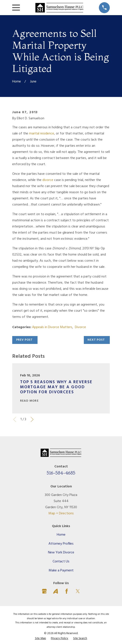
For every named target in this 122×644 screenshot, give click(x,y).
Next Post (96, 340)
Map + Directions (61, 513)
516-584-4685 (61, 473)
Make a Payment (61, 571)
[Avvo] (55, 591)
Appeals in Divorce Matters (52, 327)
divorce (48, 180)
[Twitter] (78, 591)
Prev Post (25, 340)
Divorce (80, 327)
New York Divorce (61, 553)
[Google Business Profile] (44, 591)
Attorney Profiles (61, 544)
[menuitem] (40, 638)
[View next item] (32, 419)
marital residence (42, 134)
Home (61, 535)
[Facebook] (67, 591)
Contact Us (61, 562)
